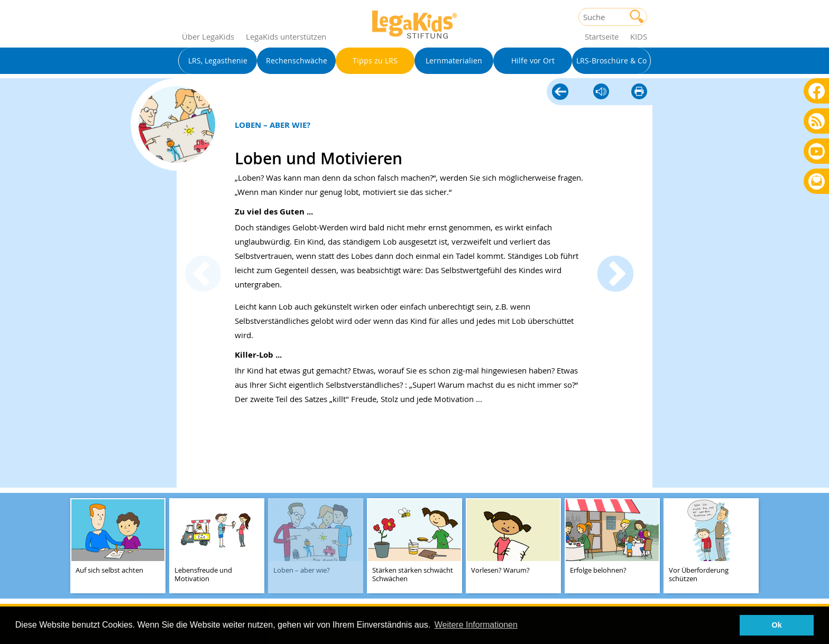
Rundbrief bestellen (817, 182)
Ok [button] (777, 625)
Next (615, 275)
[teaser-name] (118, 547)
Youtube (817, 151)
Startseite (602, 36)
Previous (203, 275)
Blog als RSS (817, 122)
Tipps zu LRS (560, 92)
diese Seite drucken (639, 92)
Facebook (817, 91)
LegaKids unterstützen (286, 36)
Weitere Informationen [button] (476, 625)
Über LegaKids (208, 36)
